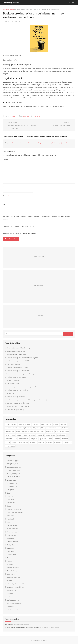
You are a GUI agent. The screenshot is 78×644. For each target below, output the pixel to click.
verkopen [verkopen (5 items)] (49, 442)
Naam (6, 187)
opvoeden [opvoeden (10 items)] (43, 439)
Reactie (6, 160)
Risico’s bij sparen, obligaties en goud (19, 348)
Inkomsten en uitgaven (15, 512)
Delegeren (11, 490)
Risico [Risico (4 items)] (50, 439)
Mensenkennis (12, 535)
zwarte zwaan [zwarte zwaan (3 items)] (10, 446)
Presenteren (11, 555)
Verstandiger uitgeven (15, 603)
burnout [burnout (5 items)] (8, 428)
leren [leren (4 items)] (7, 435)
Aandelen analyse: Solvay (15, 409)
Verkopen (10, 597)
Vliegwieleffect (12, 606)
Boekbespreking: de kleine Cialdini (18, 361)
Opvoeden (11, 548)
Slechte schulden (13, 568)
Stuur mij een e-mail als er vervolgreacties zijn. (19, 226)
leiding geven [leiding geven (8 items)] (64, 431)
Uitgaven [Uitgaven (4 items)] (41, 442)
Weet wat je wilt (13, 610)
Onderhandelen (13, 542)
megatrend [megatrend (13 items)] (40, 435)
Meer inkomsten (13, 529)
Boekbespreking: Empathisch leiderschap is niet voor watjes (27, 400)
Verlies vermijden (13, 600)
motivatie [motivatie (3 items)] (9, 439)
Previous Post (22, 126)
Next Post (61, 124)
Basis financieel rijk (14, 470)
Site (4, 205)
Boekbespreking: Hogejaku (16, 396)
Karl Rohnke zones (13, 384)
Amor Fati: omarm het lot (25, 624)
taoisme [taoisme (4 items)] (14, 442)
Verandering (11, 590)
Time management (14, 577)
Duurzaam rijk (40, 315)
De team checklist (13, 380)
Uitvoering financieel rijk (16, 584)
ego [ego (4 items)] (59, 428)
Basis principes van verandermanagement (21, 387)
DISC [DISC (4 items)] (43, 428)
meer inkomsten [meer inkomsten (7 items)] (29, 435)
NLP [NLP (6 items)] (15, 439)
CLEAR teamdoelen (13, 364)
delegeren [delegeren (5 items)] (36, 428)
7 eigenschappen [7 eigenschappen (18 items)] (11, 424)
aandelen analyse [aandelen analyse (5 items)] (24, 424)
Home (5, 9)
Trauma (10, 580)
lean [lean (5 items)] (57, 431)
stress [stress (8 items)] (8, 442)
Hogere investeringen (15, 509)
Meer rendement (13, 532)
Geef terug (11, 499)
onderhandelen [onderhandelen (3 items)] (24, 439)
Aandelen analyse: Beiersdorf (52, 627)
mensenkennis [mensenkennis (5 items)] (51, 435)
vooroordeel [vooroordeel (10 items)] (68, 442)
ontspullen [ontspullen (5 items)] (34, 439)
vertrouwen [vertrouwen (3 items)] (58, 442)
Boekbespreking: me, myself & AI (18, 390)
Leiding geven (12, 525)
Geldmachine (12, 503)
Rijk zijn (10, 561)
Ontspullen (11, 545)
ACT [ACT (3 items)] (43, 424)
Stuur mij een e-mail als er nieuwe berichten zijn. (20, 233)
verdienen (26, 116)
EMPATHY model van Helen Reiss (18, 403)
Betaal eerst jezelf (13, 477)
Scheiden (10, 564)
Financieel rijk (39, 256)
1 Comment (36, 116)
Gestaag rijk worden (11, 2)
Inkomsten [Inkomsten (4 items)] (50, 431)
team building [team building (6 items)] (23, 442)
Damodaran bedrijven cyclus (16, 354)
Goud (9, 506)
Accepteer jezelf (13, 464)
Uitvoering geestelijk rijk (15, 587)
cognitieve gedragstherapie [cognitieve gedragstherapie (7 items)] (22, 428)
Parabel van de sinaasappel (16, 351)
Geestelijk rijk (39, 285)
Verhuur (10, 593)
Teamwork (11, 574)
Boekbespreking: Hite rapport (17, 377)
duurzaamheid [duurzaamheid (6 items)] (51, 428)
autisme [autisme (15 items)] (56, 424)
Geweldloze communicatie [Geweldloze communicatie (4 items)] (30, 431)
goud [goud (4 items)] (43, 431)
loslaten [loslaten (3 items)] (19, 435)
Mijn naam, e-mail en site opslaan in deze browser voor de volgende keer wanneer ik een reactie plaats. (37, 218)
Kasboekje (11, 516)
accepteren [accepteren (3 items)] (36, 424)
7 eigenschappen (13, 460)
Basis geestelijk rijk (14, 473)
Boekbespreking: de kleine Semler (18, 371)
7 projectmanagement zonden (17, 367)
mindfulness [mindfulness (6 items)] (61, 435)
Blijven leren (11, 480)
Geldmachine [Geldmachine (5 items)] (10, 431)
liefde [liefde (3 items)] (13, 435)
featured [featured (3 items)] (65, 428)
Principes (11, 9)
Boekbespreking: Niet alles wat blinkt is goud (22, 358)
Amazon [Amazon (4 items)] (49, 424)
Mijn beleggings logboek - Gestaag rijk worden (23, 627)
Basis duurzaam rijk (14, 467)
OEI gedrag (10, 393)
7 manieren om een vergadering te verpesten (22, 374)
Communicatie (12, 483)
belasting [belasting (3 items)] (63, 424)
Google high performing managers (18, 406)
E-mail (6, 196)
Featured (10, 496)
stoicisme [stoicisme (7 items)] (65, 439)
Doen (9, 493)
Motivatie (10, 538)
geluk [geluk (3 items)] (18, 431)
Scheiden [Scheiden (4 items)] (57, 439)
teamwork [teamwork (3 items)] (33, 442)
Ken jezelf (10, 519)
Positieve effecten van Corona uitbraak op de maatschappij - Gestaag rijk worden (40, 143)
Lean (9, 522)
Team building (12, 571)
